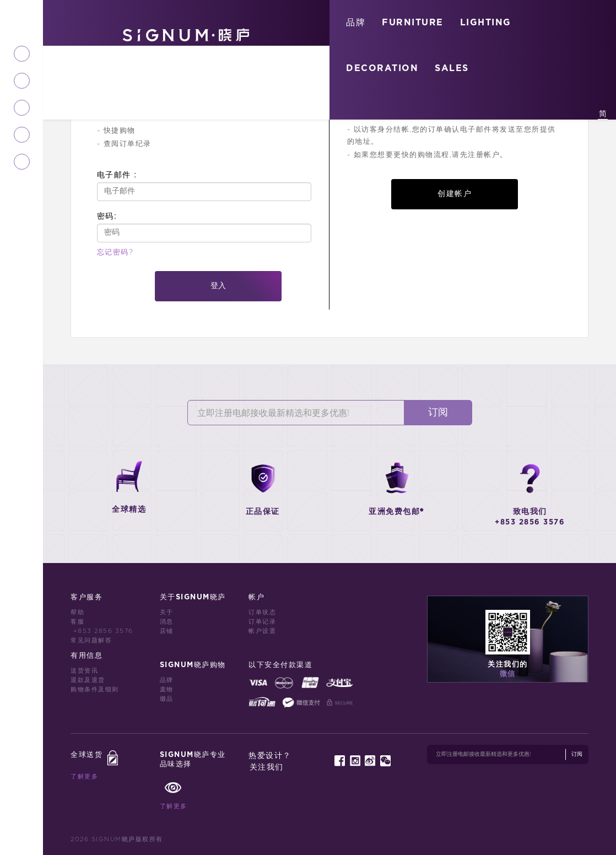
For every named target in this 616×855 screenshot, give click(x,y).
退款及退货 (88, 680)
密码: (107, 216)
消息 (167, 622)
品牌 (356, 23)
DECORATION (382, 68)
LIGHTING (486, 23)
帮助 (77, 612)
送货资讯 (84, 671)
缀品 (167, 699)
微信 (508, 674)
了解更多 (84, 776)
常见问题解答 (91, 640)
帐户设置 (262, 631)
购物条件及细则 (95, 689)
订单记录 (262, 622)
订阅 (438, 413)
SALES (452, 68)
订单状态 (262, 612)
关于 (167, 612)
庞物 (167, 689)
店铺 (167, 631)
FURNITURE (413, 23)
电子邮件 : (117, 175)
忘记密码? (115, 253)
